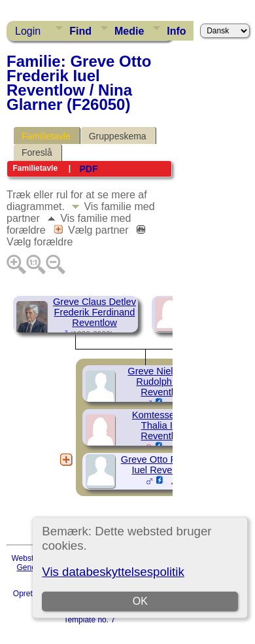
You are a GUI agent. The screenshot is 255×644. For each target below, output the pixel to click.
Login (28, 31)
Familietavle (46, 136)
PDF (88, 169)
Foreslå (37, 152)
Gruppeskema (118, 136)
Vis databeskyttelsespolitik (113, 572)
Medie (129, 31)
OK (140, 601)
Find (80, 31)
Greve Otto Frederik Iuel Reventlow (163, 465)
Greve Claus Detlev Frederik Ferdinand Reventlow (94, 312)
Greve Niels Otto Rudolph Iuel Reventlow (163, 382)
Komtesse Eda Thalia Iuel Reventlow (163, 425)
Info (176, 31)
